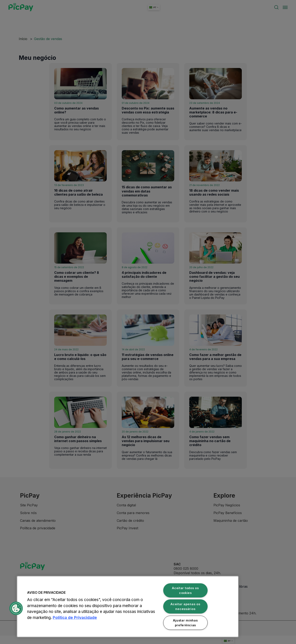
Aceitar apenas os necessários (185, 606)
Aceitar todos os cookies (185, 590)
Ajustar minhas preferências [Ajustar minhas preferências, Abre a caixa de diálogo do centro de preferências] (185, 623)
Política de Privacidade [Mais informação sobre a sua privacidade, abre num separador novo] (75, 617)
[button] (16, 608)
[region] (128, 607)
